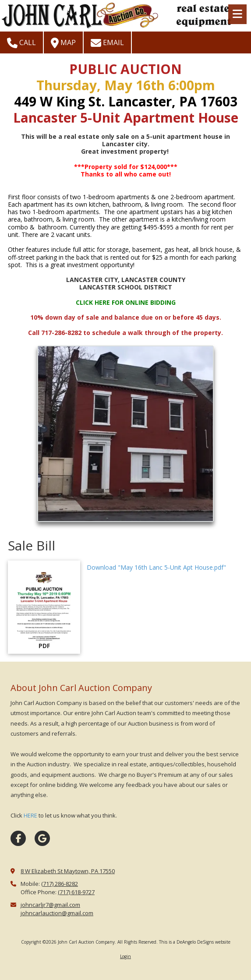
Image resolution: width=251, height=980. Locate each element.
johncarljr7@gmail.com (50, 905)
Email (107, 43)
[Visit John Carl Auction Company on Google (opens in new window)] (42, 838)
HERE (30, 815)
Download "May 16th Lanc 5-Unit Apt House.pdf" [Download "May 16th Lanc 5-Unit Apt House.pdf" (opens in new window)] (156, 567)
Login (125, 956)
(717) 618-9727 (76, 892)
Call (21, 43)
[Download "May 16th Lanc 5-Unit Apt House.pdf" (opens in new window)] (44, 607)
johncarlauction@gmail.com (57, 913)
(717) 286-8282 (60, 884)
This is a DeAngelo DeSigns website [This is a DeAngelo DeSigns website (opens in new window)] (195, 942)
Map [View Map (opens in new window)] (63, 43)
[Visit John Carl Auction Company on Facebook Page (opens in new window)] (18, 838)
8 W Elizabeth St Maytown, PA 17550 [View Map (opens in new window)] (68, 871)
